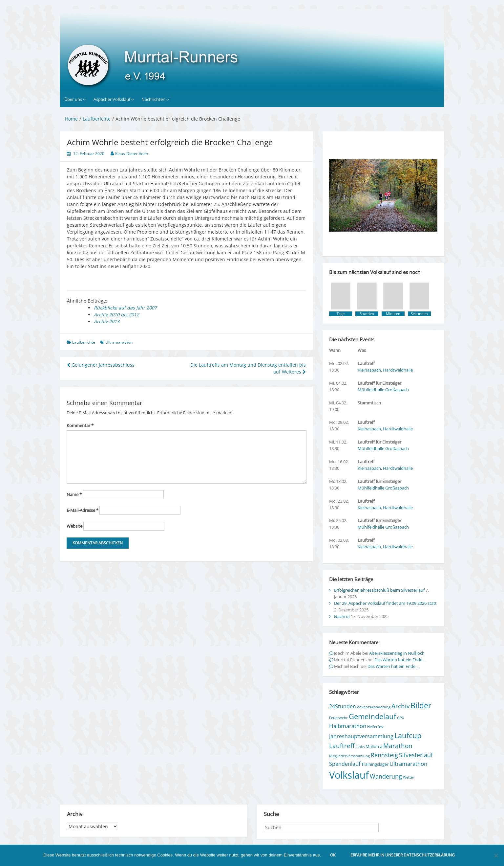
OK (333, 855)
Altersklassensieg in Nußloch (397, 653)
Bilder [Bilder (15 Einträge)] (421, 706)
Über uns (73, 99)
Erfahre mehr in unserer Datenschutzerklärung (403, 855)
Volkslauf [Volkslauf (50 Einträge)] (349, 775)
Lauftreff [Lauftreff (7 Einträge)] (342, 746)
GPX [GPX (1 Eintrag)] (400, 718)
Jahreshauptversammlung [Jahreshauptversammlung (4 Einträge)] (361, 736)
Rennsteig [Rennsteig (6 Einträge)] (384, 755)
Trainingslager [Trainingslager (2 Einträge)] (375, 764)
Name (74, 494)
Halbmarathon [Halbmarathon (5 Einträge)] (348, 726)
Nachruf (342, 616)
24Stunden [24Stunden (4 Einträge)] (343, 706)
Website (74, 526)
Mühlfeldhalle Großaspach (383, 390)
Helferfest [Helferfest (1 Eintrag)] (376, 727)
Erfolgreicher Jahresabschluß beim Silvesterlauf (379, 590)
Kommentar (80, 425)
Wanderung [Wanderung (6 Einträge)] (386, 776)
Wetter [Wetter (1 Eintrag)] (409, 777)
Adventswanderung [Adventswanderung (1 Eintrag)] (374, 707)
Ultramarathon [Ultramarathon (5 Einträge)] (408, 764)
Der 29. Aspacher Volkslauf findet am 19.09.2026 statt (385, 603)
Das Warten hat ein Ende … (400, 660)
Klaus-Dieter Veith (132, 154)
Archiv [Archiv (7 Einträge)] (400, 706)
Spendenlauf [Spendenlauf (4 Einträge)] (345, 764)
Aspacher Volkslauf (112, 99)
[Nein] (496, 855)
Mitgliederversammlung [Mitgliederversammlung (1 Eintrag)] (349, 756)
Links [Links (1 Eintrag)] (360, 747)
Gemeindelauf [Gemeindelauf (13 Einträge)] (372, 716)
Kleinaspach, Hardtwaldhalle (385, 370)
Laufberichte (84, 342)
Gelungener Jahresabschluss (101, 365)
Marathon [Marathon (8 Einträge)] (398, 746)
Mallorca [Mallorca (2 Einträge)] (374, 746)
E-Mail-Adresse (83, 510)
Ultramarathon (119, 342)
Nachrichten (153, 99)
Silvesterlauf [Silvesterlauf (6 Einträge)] (416, 755)
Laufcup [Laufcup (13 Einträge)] (408, 735)
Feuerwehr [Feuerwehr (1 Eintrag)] (338, 718)
